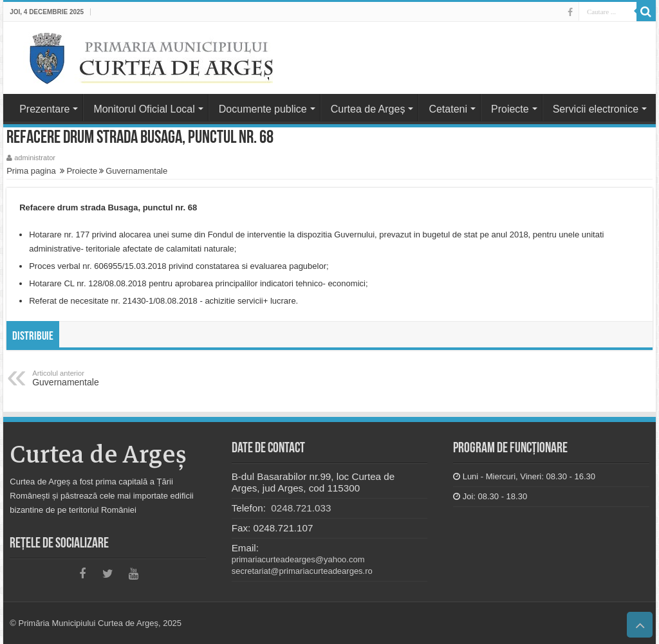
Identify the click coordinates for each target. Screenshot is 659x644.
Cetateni (448, 109)
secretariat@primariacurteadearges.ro (302, 571)
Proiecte (510, 109)
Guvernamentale (136, 171)
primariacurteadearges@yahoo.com (298, 559)
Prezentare (44, 109)
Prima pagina (31, 171)
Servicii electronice (596, 109)
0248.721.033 (300, 508)
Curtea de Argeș (368, 109)
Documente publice (263, 109)
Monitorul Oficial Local (144, 109)
